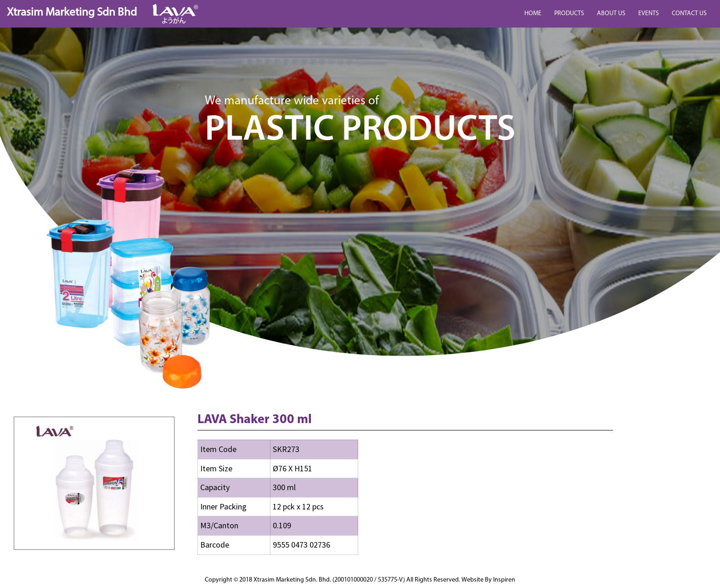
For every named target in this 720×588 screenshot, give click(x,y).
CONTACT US (689, 14)
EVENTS (649, 14)
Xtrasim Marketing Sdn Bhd (72, 13)
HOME (533, 14)
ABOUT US (611, 14)
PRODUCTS (569, 14)
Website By (488, 580)
